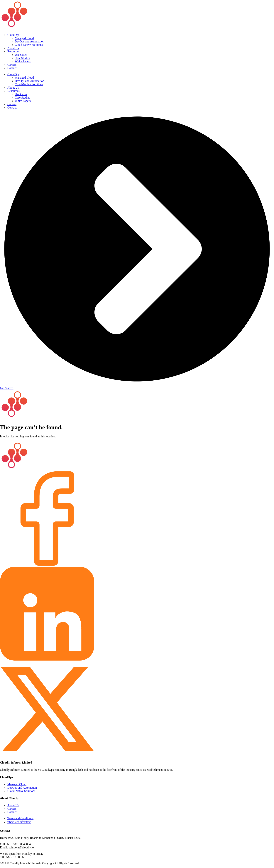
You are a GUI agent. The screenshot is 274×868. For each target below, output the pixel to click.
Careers (12, 65)
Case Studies (22, 58)
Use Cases (21, 55)
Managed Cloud (24, 38)
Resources (13, 51)
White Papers (23, 61)
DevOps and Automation (29, 41)
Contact (12, 68)
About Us (13, 48)
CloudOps (13, 35)
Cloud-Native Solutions (29, 45)
